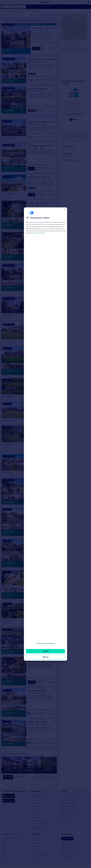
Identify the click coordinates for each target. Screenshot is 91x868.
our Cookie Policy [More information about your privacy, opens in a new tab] (39, 233)
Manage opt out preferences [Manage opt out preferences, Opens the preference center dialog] (45, 643)
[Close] (65, 209)
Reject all (46, 657)
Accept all (46, 651)
